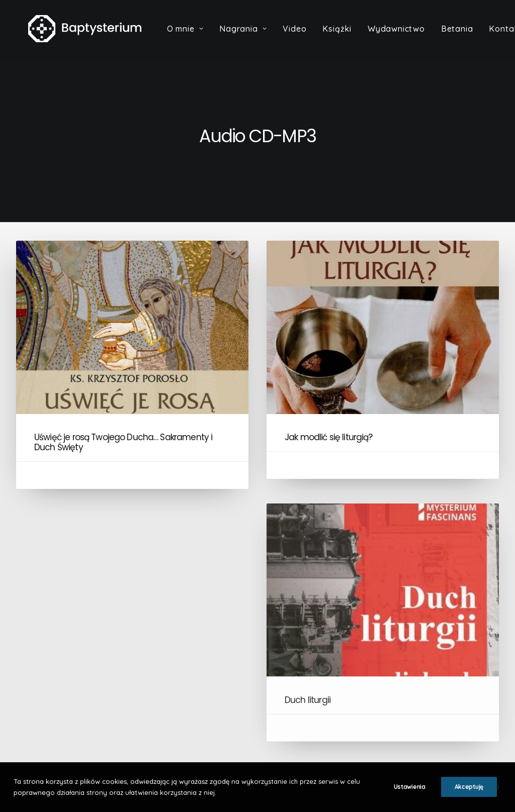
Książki (347, 36)
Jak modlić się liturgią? (329, 437)
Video (304, 36)
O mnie (194, 36)
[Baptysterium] (89, 36)
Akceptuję (469, 787)
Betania (466, 36)
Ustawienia (410, 787)
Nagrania (252, 36)
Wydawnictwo (406, 36)
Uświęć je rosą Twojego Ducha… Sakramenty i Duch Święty (123, 442)
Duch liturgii (308, 726)
